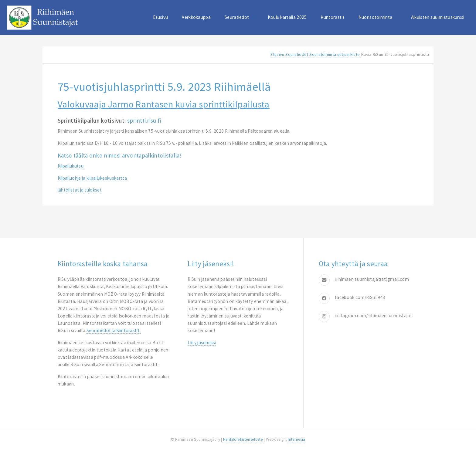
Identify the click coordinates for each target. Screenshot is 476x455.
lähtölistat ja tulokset (80, 190)
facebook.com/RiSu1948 (360, 297)
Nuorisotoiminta (376, 17)
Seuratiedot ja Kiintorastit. (114, 330)
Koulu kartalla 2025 (287, 17)
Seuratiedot (237, 17)
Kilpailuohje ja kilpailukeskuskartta (92, 178)
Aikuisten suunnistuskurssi (438, 17)
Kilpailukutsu (71, 166)
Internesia (296, 439)
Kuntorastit (332, 17)
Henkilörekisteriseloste (243, 439)
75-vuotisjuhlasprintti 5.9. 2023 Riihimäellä (164, 87)
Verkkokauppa (196, 17)
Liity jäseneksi (202, 343)
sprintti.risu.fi (144, 121)
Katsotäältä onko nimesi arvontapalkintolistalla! (120, 155)
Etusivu (160, 17)
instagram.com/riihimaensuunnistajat (373, 316)
